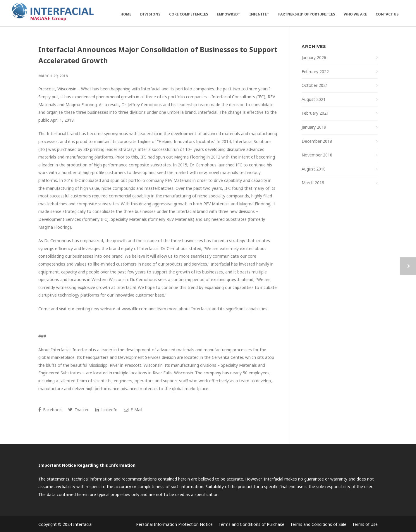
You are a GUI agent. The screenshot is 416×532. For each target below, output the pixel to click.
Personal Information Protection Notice (174, 524)
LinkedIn (106, 410)
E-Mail (133, 410)
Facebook (50, 410)
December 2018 (317, 141)
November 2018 (317, 155)
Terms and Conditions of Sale (318, 524)
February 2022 (315, 72)
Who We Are (355, 14)
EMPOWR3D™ (229, 14)
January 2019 (314, 127)
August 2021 (314, 99)
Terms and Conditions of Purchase (251, 524)
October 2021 (315, 85)
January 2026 (314, 57)
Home (126, 14)
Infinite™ (259, 14)
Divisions (150, 14)
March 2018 (313, 183)
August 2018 (314, 169)
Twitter (78, 410)
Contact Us (387, 14)
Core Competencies (189, 14)
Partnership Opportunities (307, 14)
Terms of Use (365, 524)
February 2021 (315, 113)
